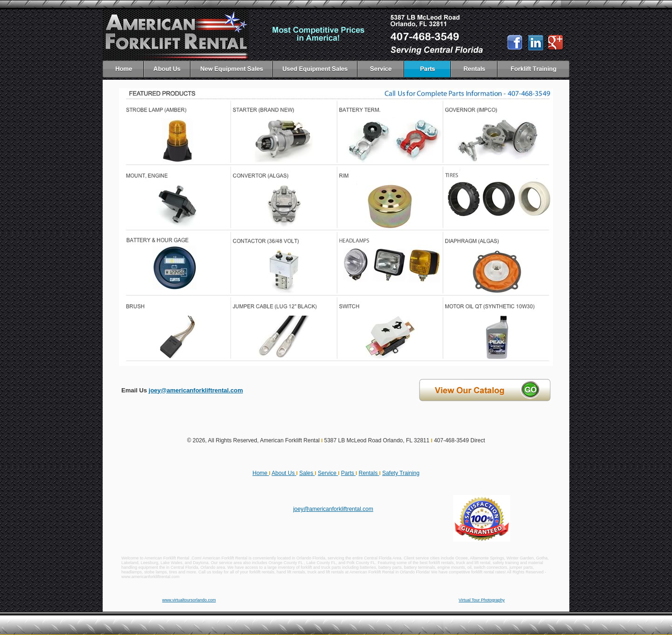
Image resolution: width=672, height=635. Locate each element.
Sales (307, 473)
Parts (348, 473)
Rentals (369, 473)
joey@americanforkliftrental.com (196, 390)
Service (328, 473)
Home (261, 473)
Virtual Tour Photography (482, 600)
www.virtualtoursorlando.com (189, 600)
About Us (284, 473)
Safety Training (401, 473)
